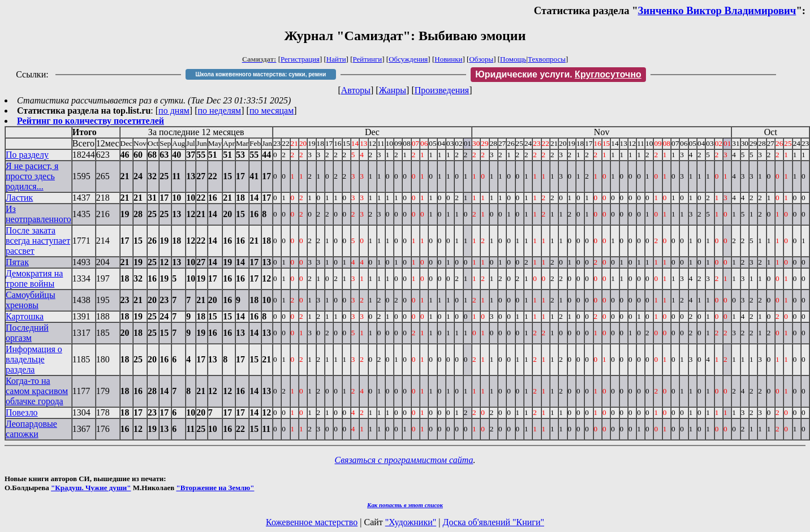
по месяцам (272, 111)
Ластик (19, 198)
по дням (174, 111)
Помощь (513, 59)
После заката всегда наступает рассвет (38, 241)
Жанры (393, 90)
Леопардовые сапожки (31, 429)
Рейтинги (368, 59)
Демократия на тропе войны (34, 278)
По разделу (27, 155)
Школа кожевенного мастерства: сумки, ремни (261, 74)
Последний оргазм (27, 333)
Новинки (448, 59)
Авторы (356, 90)
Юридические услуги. (558, 74)
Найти (336, 59)
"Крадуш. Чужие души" (91, 488)
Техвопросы (547, 59)
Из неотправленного (38, 214)
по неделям (220, 111)
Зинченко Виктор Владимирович (717, 10)
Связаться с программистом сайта (404, 460)
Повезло (22, 412)
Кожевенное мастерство (312, 522)
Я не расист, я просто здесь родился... (32, 176)
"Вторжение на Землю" (215, 488)
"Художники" (411, 522)
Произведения (442, 90)
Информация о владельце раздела (34, 359)
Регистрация (300, 59)
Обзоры (481, 59)
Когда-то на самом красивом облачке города (37, 391)
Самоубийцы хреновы (31, 300)
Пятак (17, 262)
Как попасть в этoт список (405, 505)
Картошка (25, 316)
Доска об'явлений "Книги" (493, 522)
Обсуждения (408, 59)
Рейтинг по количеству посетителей (91, 121)
